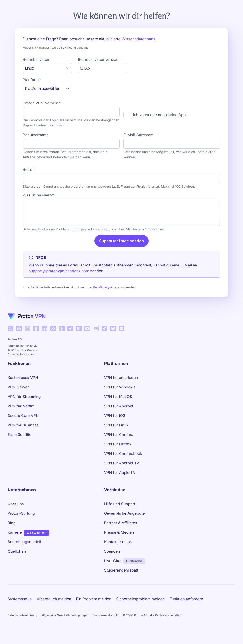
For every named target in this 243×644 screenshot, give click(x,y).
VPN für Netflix (21, 406)
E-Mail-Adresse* (138, 135)
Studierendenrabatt (121, 570)
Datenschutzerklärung (22, 615)
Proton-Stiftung (21, 513)
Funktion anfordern (186, 599)
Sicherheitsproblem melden (140, 599)
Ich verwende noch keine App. (160, 115)
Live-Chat (113, 561)
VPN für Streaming (24, 397)
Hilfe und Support (120, 504)
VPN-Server (18, 387)
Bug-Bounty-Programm (109, 287)
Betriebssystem (37, 59)
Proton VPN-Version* (42, 103)
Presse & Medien (119, 532)
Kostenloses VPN (23, 378)
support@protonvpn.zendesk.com (59, 271)
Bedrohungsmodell (24, 542)
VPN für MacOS (118, 397)
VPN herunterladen (121, 378)
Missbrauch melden (54, 599)
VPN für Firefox (118, 444)
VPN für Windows (120, 387)
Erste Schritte (19, 434)
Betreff (29, 169)
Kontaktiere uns (118, 542)
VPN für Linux (116, 425)
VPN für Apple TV (120, 472)
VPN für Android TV (122, 463)
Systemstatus (20, 599)
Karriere (15, 532)
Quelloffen (17, 551)
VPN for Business (23, 425)
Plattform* (32, 80)
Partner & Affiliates (121, 523)
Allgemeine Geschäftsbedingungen (65, 615)
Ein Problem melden (94, 599)
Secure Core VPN (23, 415)
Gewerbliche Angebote (124, 513)
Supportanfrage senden (121, 241)
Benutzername (36, 135)
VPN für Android (119, 406)
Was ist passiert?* (39, 195)
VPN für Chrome (119, 434)
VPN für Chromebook (123, 453)
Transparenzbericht (105, 615)
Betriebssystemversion (98, 59)
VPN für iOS (115, 415)
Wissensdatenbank (138, 39)
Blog (12, 523)
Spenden (112, 551)
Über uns (16, 504)
